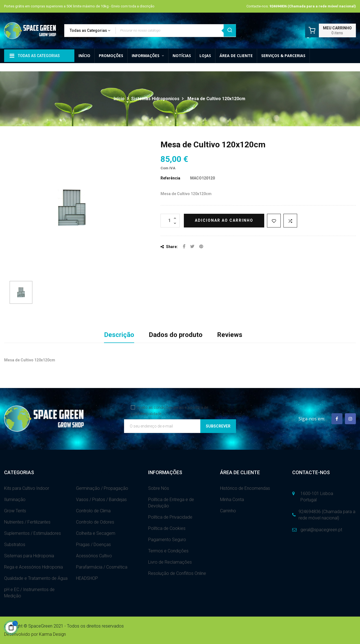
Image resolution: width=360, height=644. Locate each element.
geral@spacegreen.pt (321, 530)
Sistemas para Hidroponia (29, 556)
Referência (170, 178)
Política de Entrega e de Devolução (171, 503)
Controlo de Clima (93, 511)
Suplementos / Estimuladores (33, 533)
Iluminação (15, 500)
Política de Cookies (167, 528)
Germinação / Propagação (102, 488)
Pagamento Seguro (167, 540)
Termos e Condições (168, 551)
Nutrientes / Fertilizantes (27, 522)
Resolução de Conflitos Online (177, 573)
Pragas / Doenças (93, 545)
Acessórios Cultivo (94, 556)
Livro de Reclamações (170, 562)
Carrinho (228, 511)
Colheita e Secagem (96, 533)
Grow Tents (15, 511)
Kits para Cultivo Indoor (27, 488)
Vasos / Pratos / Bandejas (101, 500)
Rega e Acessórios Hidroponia (33, 567)
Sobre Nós (159, 488)
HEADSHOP (87, 578)
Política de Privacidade (170, 517)
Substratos (15, 545)
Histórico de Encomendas (245, 488)
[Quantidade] (170, 221)
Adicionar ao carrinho (224, 220)
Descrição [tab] (119, 335)
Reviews (230, 335)
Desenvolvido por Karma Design (35, 634)
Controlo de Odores (95, 522)
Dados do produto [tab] (176, 335)
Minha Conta (232, 500)
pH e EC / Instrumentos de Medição (29, 593)
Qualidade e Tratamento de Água (36, 578)
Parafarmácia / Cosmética (102, 567)
